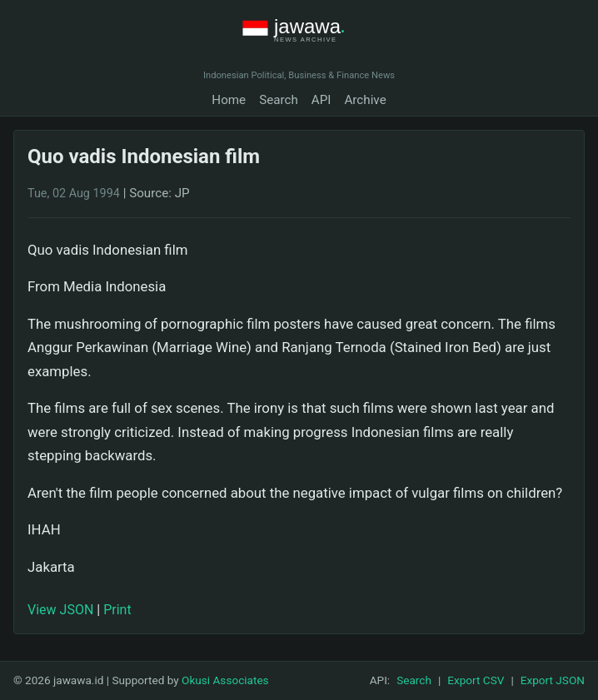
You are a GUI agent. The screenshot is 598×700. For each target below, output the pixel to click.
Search (279, 100)
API (321, 100)
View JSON (60, 610)
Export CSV (476, 680)
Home (229, 100)
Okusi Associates (225, 680)
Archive (365, 100)
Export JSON (553, 680)
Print (117, 610)
